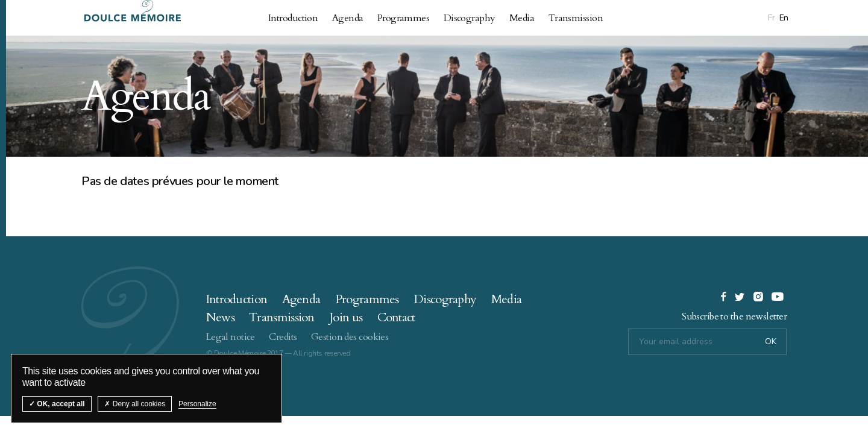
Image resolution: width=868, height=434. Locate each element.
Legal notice (231, 337)
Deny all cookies (135, 404)
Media (522, 18)
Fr (771, 18)
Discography (470, 18)
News (220, 317)
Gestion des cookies (350, 337)
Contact (396, 317)
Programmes (403, 18)
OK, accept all (57, 404)
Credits (283, 337)
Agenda (348, 18)
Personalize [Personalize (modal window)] (197, 404)
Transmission (576, 18)
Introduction (293, 18)
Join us (346, 317)
